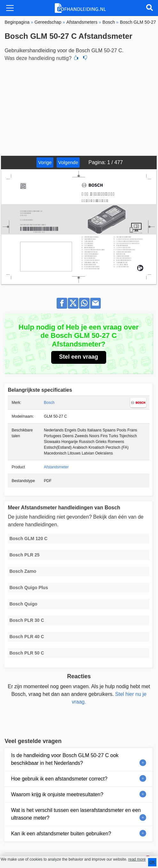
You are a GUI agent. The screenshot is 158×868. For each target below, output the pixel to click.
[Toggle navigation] (10, 8)
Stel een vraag (79, 357)
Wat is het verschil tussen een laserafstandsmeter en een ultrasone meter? (76, 814)
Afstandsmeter (56, 467)
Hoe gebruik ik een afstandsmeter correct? (59, 779)
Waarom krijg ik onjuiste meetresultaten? (57, 794)
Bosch (49, 403)
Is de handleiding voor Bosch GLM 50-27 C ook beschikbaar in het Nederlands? (65, 759)
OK (152, 862)
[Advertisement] (79, 108)
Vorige (45, 162)
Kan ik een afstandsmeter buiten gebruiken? (61, 834)
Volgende (68, 162)
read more (137, 859)
